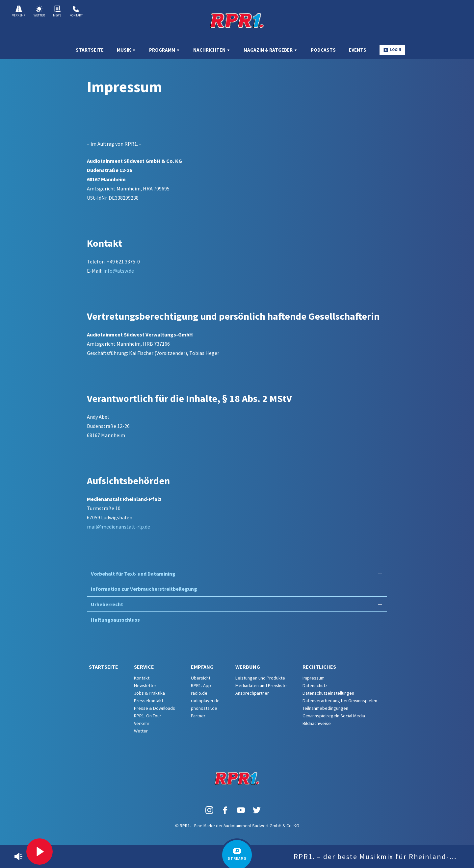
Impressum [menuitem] (314, 678)
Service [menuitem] (144, 667)
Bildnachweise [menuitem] (317, 723)
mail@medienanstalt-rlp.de (118, 527)
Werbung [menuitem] (248, 667)
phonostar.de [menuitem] (204, 708)
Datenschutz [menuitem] (315, 685)
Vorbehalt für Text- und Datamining (133, 574)
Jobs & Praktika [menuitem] (149, 693)
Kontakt (76, 12)
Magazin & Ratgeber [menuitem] (271, 50)
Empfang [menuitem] (202, 667)
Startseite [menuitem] (90, 50)
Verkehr (19, 12)
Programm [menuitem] (165, 50)
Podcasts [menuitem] (323, 50)
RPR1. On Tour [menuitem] (148, 716)
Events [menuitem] (358, 50)
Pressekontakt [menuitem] (149, 701)
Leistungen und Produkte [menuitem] (260, 678)
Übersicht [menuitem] (201, 678)
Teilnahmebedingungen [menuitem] (325, 708)
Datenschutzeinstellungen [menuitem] (328, 693)
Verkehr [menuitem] (142, 723)
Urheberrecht (107, 604)
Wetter (39, 12)
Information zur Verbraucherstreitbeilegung (144, 589)
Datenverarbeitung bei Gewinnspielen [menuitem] (340, 701)
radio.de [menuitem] (199, 693)
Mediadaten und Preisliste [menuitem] (261, 685)
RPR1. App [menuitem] (201, 685)
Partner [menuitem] (198, 716)
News (57, 12)
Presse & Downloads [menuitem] (155, 708)
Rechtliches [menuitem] (319, 667)
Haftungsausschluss (115, 620)
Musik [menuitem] (126, 50)
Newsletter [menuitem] (145, 685)
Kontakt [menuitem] (142, 678)
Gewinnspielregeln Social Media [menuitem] (334, 716)
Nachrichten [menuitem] (212, 50)
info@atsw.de (119, 271)
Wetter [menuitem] (141, 731)
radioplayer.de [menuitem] (205, 701)
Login (392, 50)
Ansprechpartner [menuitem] (252, 693)
